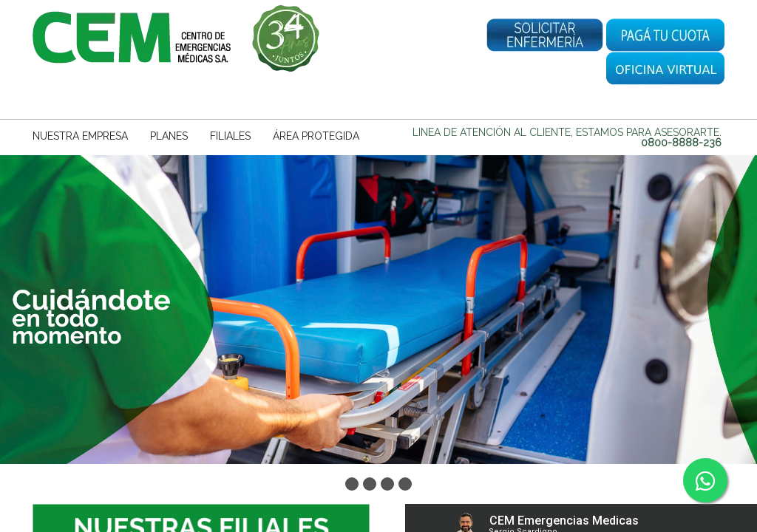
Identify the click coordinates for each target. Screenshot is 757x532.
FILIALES (230, 136)
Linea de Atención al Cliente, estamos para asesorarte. (567, 137)
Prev (16, 305)
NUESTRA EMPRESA (80, 136)
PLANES (169, 136)
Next (741, 305)
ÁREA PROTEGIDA (316, 136)
